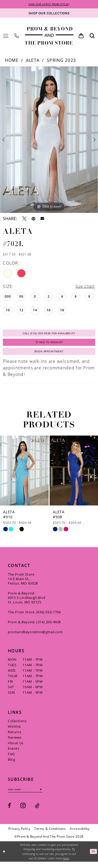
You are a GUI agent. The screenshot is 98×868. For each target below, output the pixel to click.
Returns (15, 737)
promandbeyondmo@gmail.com (35, 637)
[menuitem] (6, 36)
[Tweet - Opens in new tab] (24, 219)
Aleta (33, 61)
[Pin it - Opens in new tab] (33, 219)
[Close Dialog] (4, 858)
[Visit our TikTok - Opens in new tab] (37, 812)
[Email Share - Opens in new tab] (42, 219)
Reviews (15, 743)
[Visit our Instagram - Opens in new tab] (23, 812)
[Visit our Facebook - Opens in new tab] (9, 812)
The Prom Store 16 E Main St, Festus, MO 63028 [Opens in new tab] (23, 584)
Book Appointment (49, 356)
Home (12, 61)
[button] (6, 36)
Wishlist (15, 732)
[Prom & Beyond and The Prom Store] (49, 37)
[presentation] (24, 476)
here (66, 865)
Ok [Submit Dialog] (93, 858)
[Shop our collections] (49, 14)
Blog (11, 765)
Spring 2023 (61, 61)
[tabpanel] (49, 140)
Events (14, 754)
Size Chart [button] (84, 287)
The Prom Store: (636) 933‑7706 (34, 617)
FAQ (11, 759)
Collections (17, 726)
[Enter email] (28, 795)
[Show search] (92, 37)
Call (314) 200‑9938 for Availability (49, 335)
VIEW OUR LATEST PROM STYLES (49, 4)
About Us (16, 748)
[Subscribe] (47, 795)
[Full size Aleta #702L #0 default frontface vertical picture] (49, 140)
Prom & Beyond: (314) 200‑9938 (34, 627)
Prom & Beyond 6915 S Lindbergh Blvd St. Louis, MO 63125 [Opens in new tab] (27, 603)
